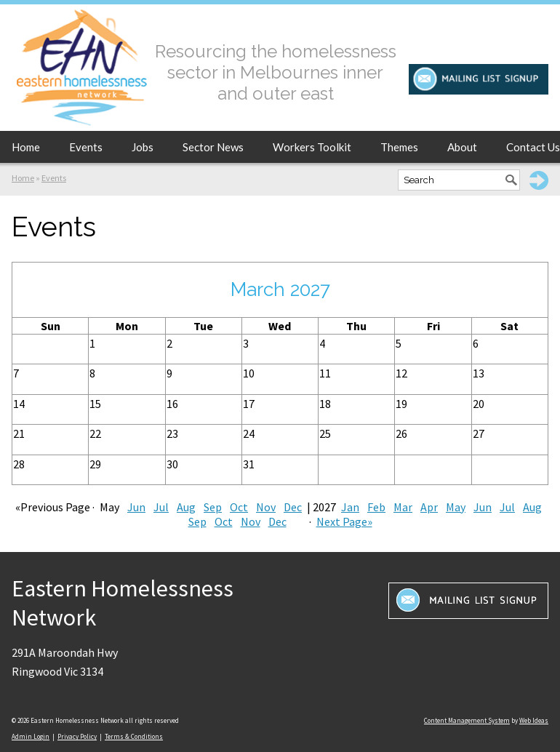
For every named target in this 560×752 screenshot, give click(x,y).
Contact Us (533, 147)
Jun (136, 507)
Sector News (213, 147)
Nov (266, 507)
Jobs (143, 147)
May (456, 507)
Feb (376, 507)
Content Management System (467, 720)
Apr (429, 507)
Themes (399, 147)
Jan (350, 507)
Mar (403, 507)
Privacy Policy (77, 736)
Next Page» (344, 521)
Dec (293, 507)
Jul (161, 507)
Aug (186, 507)
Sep (213, 507)
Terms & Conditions (134, 736)
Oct (239, 507)
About (462, 147)
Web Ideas (534, 720)
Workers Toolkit (312, 147)
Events (86, 147)
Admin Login (31, 736)
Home (26, 147)
